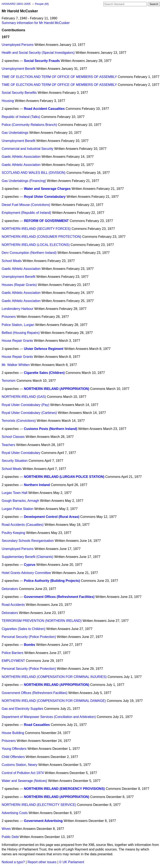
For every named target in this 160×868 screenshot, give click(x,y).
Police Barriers (12, 653)
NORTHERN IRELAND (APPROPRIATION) (57, 389)
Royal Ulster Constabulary (45, 197)
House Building (13, 733)
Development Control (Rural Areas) (52, 517)
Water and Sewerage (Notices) (24, 781)
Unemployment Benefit (19, 69)
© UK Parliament (72, 862)
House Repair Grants (17, 341)
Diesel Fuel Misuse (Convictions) (26, 205)
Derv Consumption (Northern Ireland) (29, 253)
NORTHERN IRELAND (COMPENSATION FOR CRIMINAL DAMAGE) (54, 701)
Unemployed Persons (18, 45)
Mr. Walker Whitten (16, 365)
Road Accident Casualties (44, 109)
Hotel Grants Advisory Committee (26, 573)
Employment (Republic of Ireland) (26, 213)
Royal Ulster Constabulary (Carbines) (29, 413)
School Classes (13, 437)
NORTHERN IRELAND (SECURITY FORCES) (36, 229)
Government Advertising (43, 821)
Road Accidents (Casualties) (23, 525)
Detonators (10, 589)
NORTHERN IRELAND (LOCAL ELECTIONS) (36, 245)
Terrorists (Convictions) (19, 421)
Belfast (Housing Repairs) (21, 333)
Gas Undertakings (15, 133)
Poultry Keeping (13, 533)
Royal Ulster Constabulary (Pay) (26, 405)
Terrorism (9, 381)
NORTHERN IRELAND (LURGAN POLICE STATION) (64, 477)
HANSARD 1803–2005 (16, 4)
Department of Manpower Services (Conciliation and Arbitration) (49, 717)
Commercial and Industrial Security (27, 149)
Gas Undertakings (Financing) (24, 181)
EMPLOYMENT (13, 661)
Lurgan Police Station (17, 509)
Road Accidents (13, 605)
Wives (6, 829)
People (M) (42, 4)
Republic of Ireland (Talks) (21, 117)
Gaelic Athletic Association (21, 157)
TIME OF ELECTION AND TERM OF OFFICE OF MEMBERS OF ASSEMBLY (59, 77)
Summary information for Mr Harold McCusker (36, 23)
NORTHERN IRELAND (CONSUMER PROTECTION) (41, 237)
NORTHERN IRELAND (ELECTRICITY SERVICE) (39, 805)
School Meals (12, 261)
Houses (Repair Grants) (19, 285)
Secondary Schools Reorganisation (28, 541)
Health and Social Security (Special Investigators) (38, 53)
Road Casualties (37, 725)
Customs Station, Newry (20, 765)
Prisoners (9, 317)
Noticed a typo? (13, 862)
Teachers (8, 445)
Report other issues (42, 862)
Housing (8, 101)
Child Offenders (13, 757)
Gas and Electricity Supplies (22, 709)
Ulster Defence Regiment (44, 349)
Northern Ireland (37, 485)
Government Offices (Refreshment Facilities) (59, 597)
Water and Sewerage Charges (47, 189)
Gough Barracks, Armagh (20, 501)
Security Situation (15, 461)
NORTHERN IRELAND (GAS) (24, 397)
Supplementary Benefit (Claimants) (27, 557)
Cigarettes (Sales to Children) (24, 629)
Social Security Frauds (42, 61)
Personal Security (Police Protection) (29, 637)
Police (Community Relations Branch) (29, 125)
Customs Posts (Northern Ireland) (51, 429)
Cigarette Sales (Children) (44, 373)
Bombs (30, 645)
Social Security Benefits (19, 93)
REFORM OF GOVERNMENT (46, 221)
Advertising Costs (15, 813)
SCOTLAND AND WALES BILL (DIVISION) (34, 173)
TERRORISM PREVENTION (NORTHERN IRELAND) (42, 621)
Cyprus (30, 565)
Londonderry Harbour (17, 309)
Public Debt (10, 837)
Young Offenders (14, 749)
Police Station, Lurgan (18, 325)
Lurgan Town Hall (14, 493)
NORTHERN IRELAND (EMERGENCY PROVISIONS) (64, 789)
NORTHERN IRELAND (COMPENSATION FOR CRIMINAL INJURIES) (54, 677)
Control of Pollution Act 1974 (23, 773)
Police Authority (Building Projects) (52, 581)
